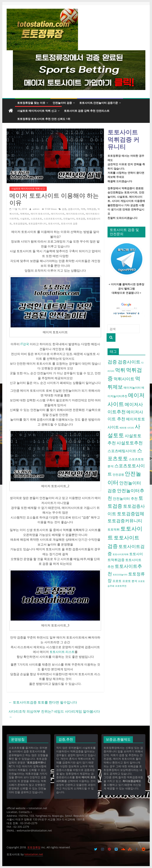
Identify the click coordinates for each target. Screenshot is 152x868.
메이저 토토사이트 (40, 214)
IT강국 (24, 344)
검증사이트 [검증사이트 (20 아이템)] (129, 362)
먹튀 (83, 209)
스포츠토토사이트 (53, 219)
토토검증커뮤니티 (37, 224)
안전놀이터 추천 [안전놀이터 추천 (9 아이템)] (125, 498)
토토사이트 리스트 (62, 652)
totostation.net (34, 854)
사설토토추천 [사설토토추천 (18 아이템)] (130, 443)
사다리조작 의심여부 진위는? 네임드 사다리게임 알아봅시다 (54, 714)
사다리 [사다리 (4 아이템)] (131, 428)
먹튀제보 (25, 214)
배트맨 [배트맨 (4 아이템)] (123, 428)
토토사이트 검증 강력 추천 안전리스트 (87, 111)
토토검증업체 (20, 224)
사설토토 (25, 219)
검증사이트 (74, 209)
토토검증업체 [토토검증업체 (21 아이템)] (131, 513)
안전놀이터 (69, 219)
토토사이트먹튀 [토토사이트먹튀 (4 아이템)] (121, 554)
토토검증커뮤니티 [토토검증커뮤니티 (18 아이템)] (125, 521)
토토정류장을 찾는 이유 (31, 103)
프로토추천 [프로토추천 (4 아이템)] (121, 586)
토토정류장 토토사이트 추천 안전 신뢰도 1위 (44, 119)
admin (36, 209)
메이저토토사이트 (75, 214)
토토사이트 (54, 224)
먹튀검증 (91, 209)
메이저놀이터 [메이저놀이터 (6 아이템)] (132, 387)
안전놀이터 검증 (62, 103)
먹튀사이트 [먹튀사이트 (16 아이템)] (124, 379)
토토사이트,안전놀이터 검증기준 (99, 103)
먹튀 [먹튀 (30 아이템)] (120, 370)
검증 (64, 209)
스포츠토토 (36, 219)
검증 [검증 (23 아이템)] (112, 362)
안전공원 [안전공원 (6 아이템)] (118, 474)
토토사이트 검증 (69, 224)
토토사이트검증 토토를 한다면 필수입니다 (43, 702)
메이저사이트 (58, 214)
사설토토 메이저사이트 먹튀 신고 (37, 111)
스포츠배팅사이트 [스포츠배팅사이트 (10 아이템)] (122, 451)
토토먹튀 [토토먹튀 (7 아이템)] (114, 529)
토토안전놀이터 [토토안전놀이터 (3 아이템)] (120, 575)
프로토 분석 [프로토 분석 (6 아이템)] (130, 581)
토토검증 (81, 219)
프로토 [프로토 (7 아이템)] (117, 581)
